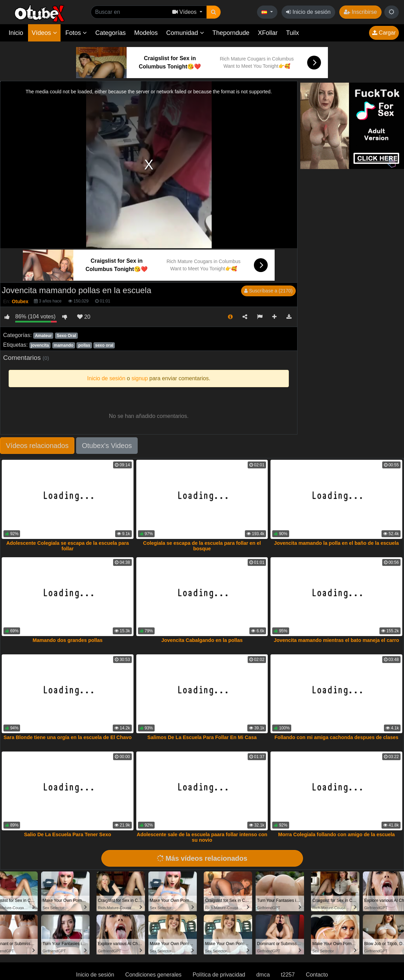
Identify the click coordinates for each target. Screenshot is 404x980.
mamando (63, 345)
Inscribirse (360, 12)
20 (84, 317)
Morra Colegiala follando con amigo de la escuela (336, 834)
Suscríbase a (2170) (268, 291)
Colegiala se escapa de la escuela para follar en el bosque (202, 546)
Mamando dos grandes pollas (67, 640)
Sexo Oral (66, 336)
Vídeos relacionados (37, 446)
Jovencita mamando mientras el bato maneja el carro (336, 640)
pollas (84, 345)
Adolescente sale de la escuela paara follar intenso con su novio (202, 837)
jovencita (40, 345)
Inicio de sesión (308, 12)
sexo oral (104, 345)
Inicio (16, 33)
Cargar (384, 33)
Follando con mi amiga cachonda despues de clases (336, 737)
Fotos (76, 33)
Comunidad (185, 33)
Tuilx (292, 33)
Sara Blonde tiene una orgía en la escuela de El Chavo (67, 737)
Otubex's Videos (107, 446)
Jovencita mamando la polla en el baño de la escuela (336, 543)
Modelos (146, 33)
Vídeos (44, 33)
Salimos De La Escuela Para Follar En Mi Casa (202, 737)
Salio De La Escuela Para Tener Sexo (68, 834)
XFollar (268, 33)
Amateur (43, 336)
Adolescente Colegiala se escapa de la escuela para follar (67, 546)
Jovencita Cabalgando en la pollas (202, 640)
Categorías (110, 33)
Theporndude (231, 33)
